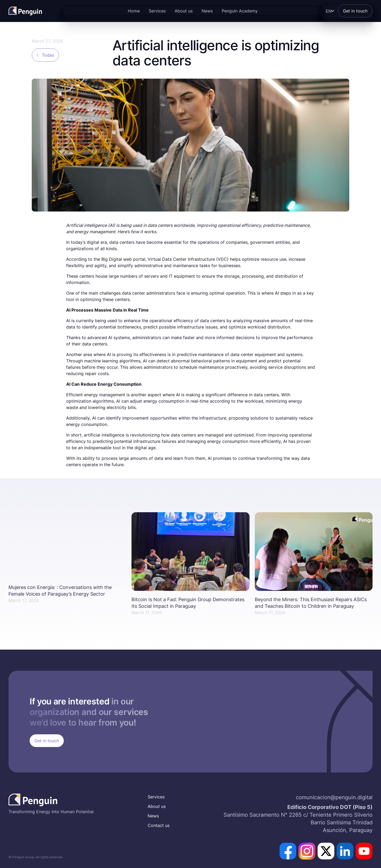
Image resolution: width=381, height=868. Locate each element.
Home (134, 11)
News (207, 11)
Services (157, 11)
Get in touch (355, 11)
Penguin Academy (240, 11)
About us (184, 11)
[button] (329, 11)
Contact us (159, 825)
